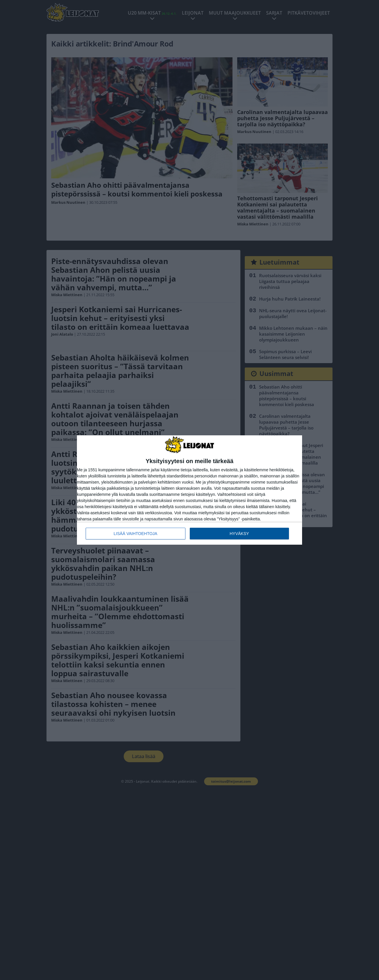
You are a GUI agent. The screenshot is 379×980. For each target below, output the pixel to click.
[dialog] (189, 490)
